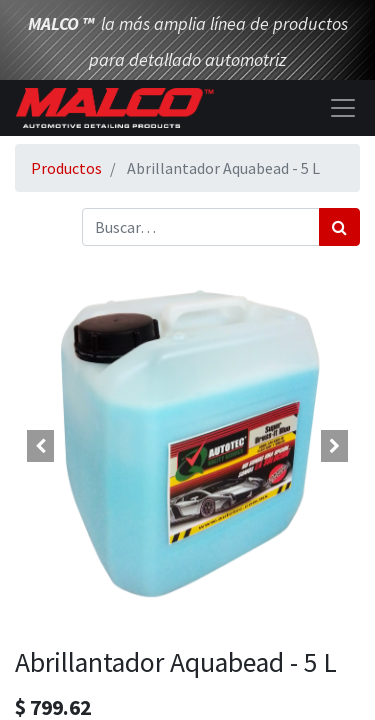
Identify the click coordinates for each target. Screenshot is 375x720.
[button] (41, 446)
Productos (66, 168)
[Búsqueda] (339, 227)
